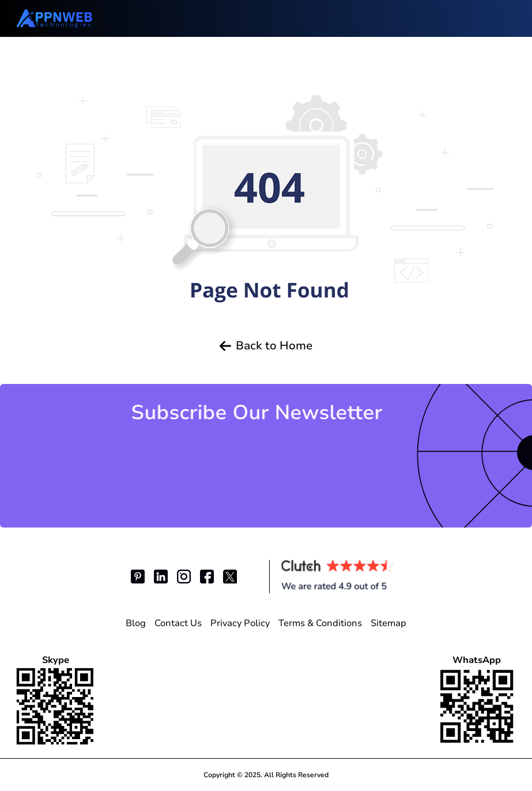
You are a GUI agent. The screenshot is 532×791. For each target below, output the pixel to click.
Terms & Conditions (320, 623)
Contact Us (178, 623)
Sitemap (388, 623)
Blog (136, 623)
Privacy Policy (240, 623)
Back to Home (266, 346)
